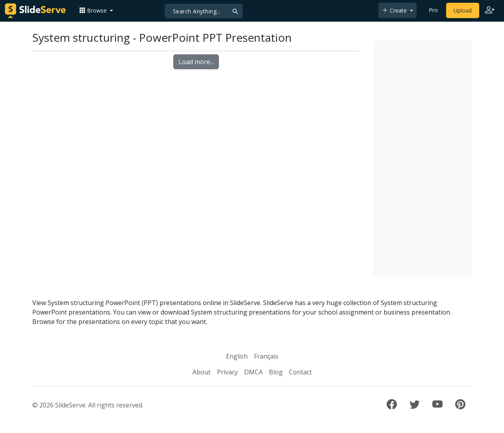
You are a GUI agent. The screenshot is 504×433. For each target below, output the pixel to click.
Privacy (227, 372)
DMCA (253, 372)
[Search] (204, 11)
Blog (276, 372)
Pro (433, 10)
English (237, 356)
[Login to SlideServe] (490, 11)
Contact (300, 372)
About (202, 372)
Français (266, 356)
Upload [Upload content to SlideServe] (463, 10)
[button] (96, 10)
